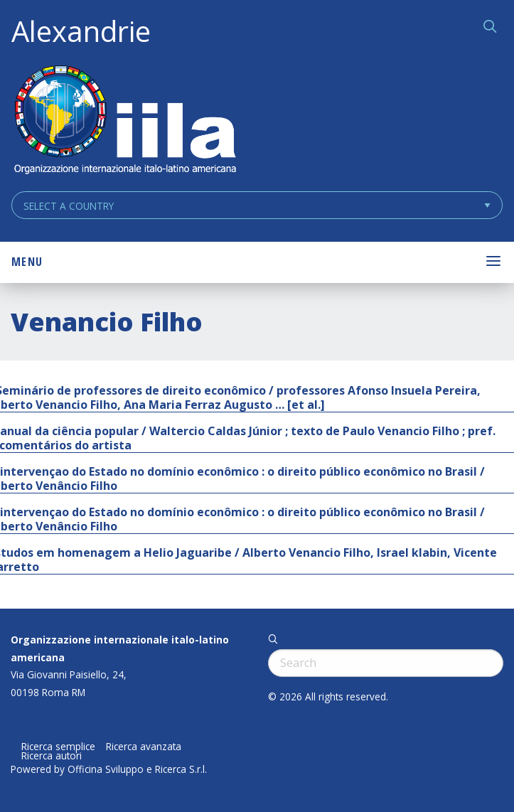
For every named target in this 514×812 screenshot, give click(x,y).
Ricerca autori (52, 756)
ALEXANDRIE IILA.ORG (124, 121)
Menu (27, 262)
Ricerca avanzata (144, 747)
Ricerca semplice (58, 747)
